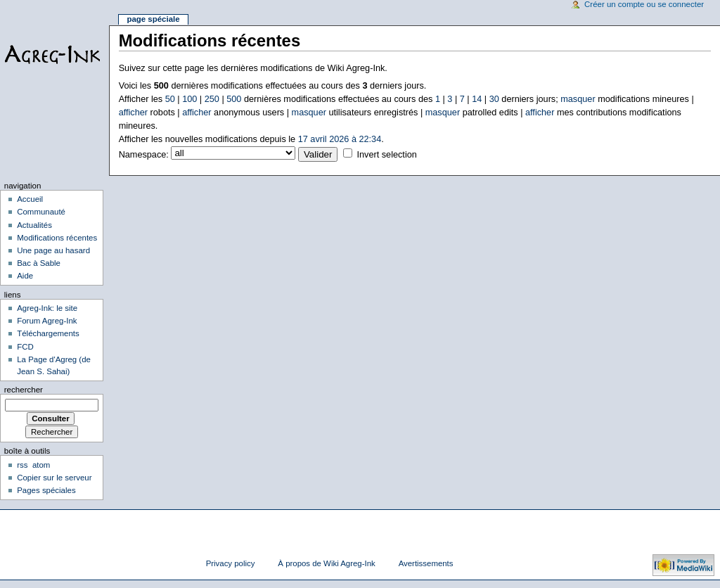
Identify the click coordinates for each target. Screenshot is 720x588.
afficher (133, 113)
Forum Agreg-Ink (47, 321)
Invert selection (386, 155)
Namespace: (144, 155)
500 (234, 99)
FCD (25, 347)
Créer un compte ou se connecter (644, 4)
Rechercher (24, 390)
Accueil (30, 199)
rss (22, 465)
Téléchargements (48, 333)
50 (170, 99)
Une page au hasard (53, 250)
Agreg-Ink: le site (47, 308)
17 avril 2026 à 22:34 (340, 139)
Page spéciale (153, 19)
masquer (578, 99)
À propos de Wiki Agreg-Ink (326, 563)
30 (494, 99)
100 (189, 99)
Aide (25, 276)
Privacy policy (231, 563)
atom (41, 465)
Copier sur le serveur (54, 478)
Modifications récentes (57, 238)
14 (477, 99)
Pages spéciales (46, 490)
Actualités (34, 225)
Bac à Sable (39, 263)
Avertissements (426, 563)
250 (212, 99)
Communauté (41, 212)
